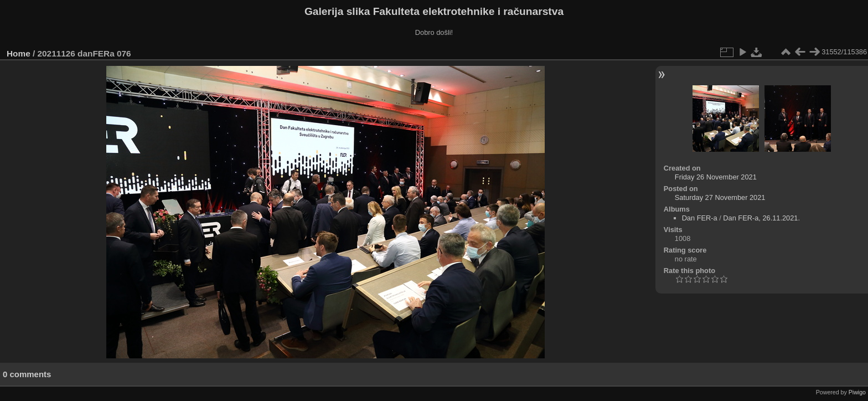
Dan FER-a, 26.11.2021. (761, 218)
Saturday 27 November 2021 (720, 197)
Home (19, 53)
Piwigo (857, 392)
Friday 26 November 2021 (716, 177)
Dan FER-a (700, 218)
